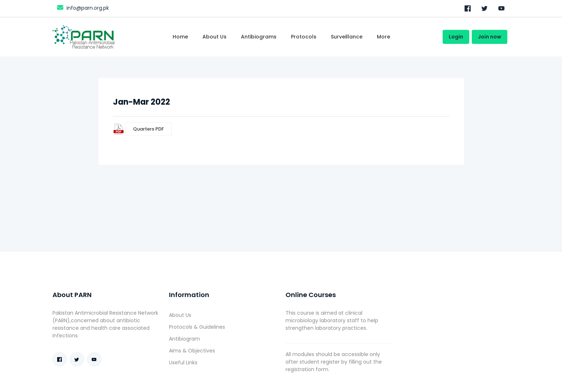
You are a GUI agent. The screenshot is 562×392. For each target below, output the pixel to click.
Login (456, 37)
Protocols (304, 37)
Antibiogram (184, 339)
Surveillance (347, 37)
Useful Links (183, 363)
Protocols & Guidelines (197, 327)
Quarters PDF (149, 129)
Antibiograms (259, 37)
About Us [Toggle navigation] (214, 37)
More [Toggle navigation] (383, 37)
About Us (180, 315)
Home (180, 37)
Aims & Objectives (192, 351)
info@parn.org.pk (82, 7)
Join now (490, 37)
